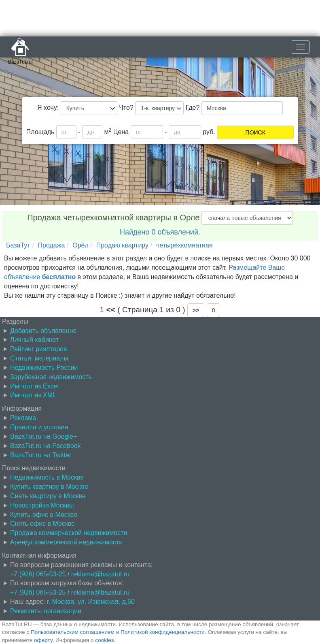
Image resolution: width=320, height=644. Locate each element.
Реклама (23, 418)
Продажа (52, 245)
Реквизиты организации (46, 611)
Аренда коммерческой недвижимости (66, 542)
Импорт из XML (33, 395)
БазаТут (18, 245)
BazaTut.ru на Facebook (46, 446)
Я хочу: (48, 108)
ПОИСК (255, 132)
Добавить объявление (43, 331)
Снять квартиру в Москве (48, 496)
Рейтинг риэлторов (39, 349)
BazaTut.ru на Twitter (41, 455)
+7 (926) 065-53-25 (38, 574)
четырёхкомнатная (184, 245)
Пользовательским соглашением (73, 632)
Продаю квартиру (122, 245)
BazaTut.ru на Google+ (43, 436)
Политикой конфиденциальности (163, 632)
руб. (209, 132)
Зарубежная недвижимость (51, 377)
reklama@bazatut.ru (100, 574)
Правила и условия (39, 427)
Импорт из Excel (34, 386)
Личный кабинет (34, 340)
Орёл (81, 245)
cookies (104, 640)
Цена (121, 132)
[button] (196, 310)
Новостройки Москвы (42, 505)
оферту (43, 640)
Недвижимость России (44, 368)
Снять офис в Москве (42, 524)
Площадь (40, 132)
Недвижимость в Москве (47, 477)
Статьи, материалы (39, 358)
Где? (193, 108)
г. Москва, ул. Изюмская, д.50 (91, 602)
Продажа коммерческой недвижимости (69, 533)
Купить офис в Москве (44, 515)
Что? (126, 108)
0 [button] (214, 310)
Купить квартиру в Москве (49, 487)
